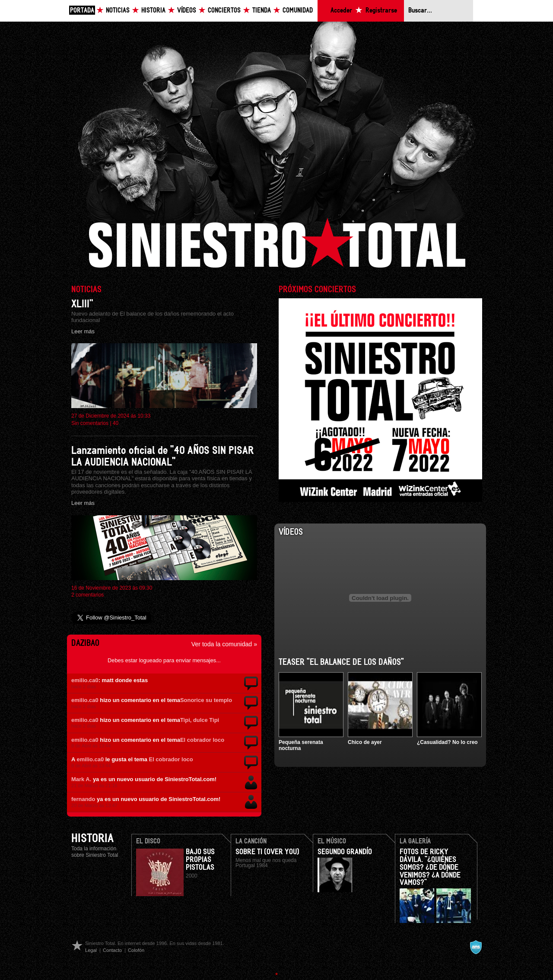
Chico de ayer (365, 742)
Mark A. (81, 779)
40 (116, 423)
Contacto (112, 950)
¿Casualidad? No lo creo (447, 742)
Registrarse (381, 11)
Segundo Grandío (345, 852)
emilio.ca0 (85, 680)
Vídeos (187, 11)
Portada (82, 11)
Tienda (262, 11)
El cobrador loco (202, 740)
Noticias (118, 11)
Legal (91, 950)
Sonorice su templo (206, 700)
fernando (83, 799)
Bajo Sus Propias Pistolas (200, 860)
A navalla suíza (476, 947)
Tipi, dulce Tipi (200, 720)
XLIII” (82, 304)
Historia (153, 11)
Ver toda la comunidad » (224, 644)
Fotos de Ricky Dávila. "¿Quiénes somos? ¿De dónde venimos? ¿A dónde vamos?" (430, 868)
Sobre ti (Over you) (267, 852)
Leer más (83, 331)
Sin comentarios (90, 423)
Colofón (136, 950)
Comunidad (298, 11)
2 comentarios (87, 595)
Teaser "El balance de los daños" (341, 662)
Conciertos (224, 11)
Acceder (341, 11)
